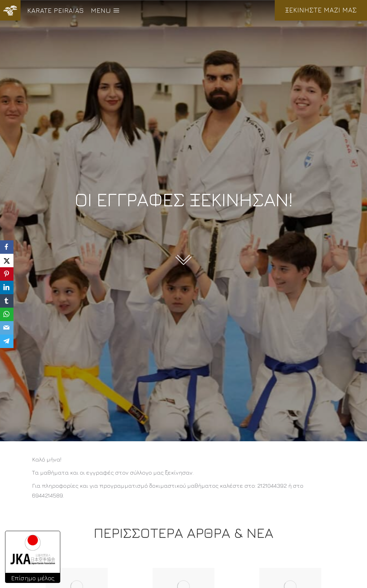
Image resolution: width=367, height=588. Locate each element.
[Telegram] (7, 341)
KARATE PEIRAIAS (56, 10)
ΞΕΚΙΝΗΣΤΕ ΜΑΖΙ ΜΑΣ (321, 10)
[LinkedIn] (7, 287)
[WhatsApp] (7, 314)
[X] (7, 261)
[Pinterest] (7, 274)
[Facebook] (7, 247)
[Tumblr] (7, 301)
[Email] (7, 328)
